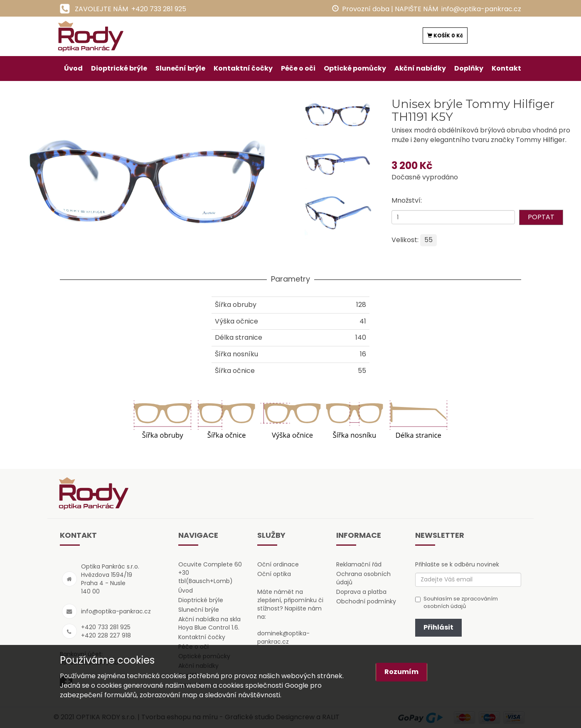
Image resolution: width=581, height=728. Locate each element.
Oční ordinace (278, 564)
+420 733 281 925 (159, 9)
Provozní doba (366, 9)
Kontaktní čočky (243, 68)
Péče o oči (298, 68)
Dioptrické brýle (119, 68)
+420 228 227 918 (106, 635)
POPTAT (541, 217)
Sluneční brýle (180, 68)
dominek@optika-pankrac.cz (283, 637)
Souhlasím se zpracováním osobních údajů (457, 603)
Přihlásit (438, 627)
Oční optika (274, 574)
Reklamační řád (359, 564)
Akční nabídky (420, 68)
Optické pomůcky (355, 68)
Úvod (73, 68)
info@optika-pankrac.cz (481, 9)
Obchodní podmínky (366, 601)
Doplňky (469, 68)
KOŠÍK (445, 36)
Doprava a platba (361, 592)
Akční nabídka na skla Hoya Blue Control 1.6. (209, 623)
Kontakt (506, 68)
